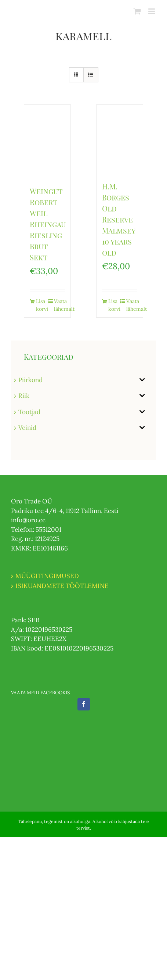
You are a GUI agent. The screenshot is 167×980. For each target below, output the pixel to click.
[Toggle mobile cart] (137, 11)
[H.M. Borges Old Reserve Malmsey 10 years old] (120, 139)
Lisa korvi (41, 305)
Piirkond (30, 380)
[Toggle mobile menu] (152, 11)
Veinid (27, 428)
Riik (24, 396)
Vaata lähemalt (59, 305)
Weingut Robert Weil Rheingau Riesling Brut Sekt (48, 224)
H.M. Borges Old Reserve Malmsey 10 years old (119, 219)
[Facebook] (84, 704)
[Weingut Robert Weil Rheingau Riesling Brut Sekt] (47, 142)
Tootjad (29, 412)
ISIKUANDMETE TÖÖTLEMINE (62, 586)
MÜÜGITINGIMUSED (47, 576)
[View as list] (91, 75)
